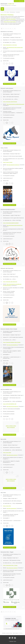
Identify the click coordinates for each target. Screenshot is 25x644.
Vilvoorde (12, 154)
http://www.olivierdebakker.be (12, 345)
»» (15, 29)
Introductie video (7, 358)
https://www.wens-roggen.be (12, 568)
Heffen (9, 498)
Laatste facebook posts (8, 118)
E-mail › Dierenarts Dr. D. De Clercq (10, 45)
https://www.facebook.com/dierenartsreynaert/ (15, 104)
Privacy (15, 641)
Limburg (5, 274)
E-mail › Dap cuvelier (7, 453)
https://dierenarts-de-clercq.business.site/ (14, 47)
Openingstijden (6, 354)
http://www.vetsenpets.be (11, 508)
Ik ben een (19, 1)
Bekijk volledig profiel (10, 84)
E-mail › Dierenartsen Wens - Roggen (10, 565)
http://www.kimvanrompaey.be (12, 406)
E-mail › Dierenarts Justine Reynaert (10, 102)
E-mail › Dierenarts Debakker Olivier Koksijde (12, 342)
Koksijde (12, 335)
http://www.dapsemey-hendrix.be (13, 165)
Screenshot (6, 49)
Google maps (18, 37)
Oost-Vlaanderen (6, 395)
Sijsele (12, 94)
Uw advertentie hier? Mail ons (12, 629)
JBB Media (11, 641)
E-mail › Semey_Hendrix (8, 162)
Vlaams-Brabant (6, 37)
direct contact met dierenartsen (10, 22)
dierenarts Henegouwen (11, 19)
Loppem (12, 215)
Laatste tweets (6, 357)
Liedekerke (12, 37)
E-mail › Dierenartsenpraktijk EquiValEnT (11, 223)
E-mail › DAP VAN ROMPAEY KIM (10, 404)
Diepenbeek (9, 558)
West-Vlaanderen (6, 94)
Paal (8, 274)
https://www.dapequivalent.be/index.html (14, 225)
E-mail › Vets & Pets (7, 506)
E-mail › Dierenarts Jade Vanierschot (10, 282)
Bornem (10, 445)
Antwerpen (5, 445)
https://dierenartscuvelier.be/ (12, 455)
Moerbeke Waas (14, 395)
